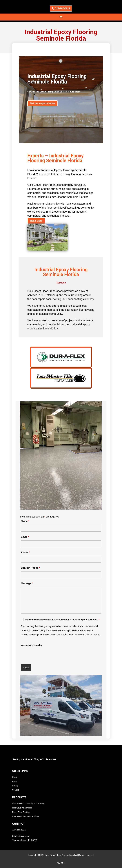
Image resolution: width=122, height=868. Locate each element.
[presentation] (41, 656)
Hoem (15, 777)
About (15, 781)
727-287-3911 (63, 8)
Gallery (15, 786)
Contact (15, 790)
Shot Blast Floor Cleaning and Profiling (28, 804)
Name (25, 521)
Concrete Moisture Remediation (25, 816)
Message (27, 583)
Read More (36, 221)
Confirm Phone (30, 568)
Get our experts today (43, 103)
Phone (25, 552)
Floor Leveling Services (22, 808)
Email (25, 537)
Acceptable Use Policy (31, 645)
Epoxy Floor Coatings (21, 812)
